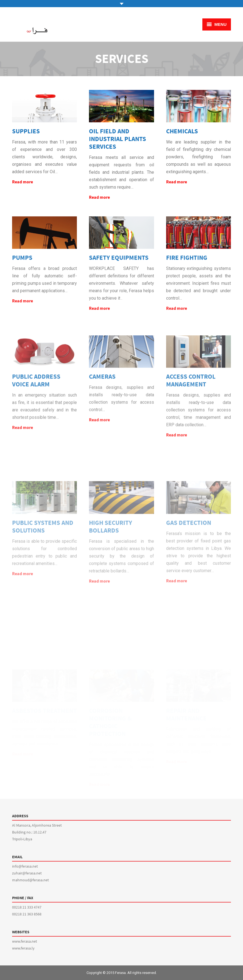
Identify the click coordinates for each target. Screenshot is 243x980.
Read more (23, 182)
